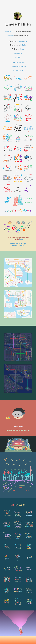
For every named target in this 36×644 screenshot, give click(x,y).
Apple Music (21, 62)
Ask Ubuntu (18, 53)
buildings (23, 66)
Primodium (11, 36)
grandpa (15, 246)
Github (22, 49)
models (15, 66)
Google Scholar (22, 41)
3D (11, 66)
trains (22, 70)
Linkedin (23, 45)
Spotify (13, 62)
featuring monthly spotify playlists (18, 430)
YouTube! (18, 57)
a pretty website (18, 427)
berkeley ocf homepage (18, 244)
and (19, 66)
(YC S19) (13, 32)
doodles (15, 70)
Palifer (7, 32)
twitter (21, 240)
